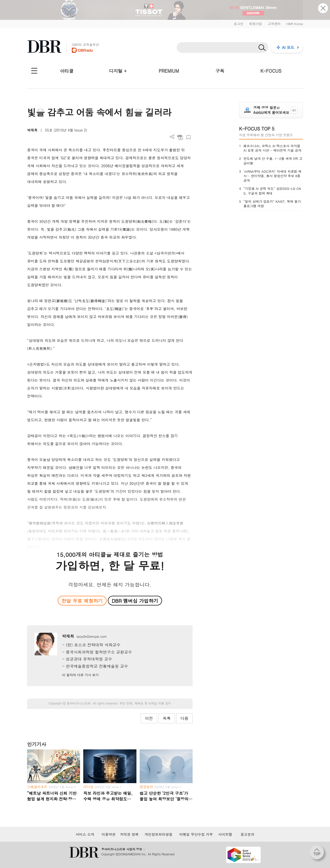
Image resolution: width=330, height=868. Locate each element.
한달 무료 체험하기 (82, 601)
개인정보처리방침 (159, 834)
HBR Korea (295, 24)
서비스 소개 (85, 834)
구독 (220, 71)
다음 (184, 718)
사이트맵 (225, 834)
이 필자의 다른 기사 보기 (80, 675)
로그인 (238, 24)
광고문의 (247, 834)
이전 (149, 718)
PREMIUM (169, 71)
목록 (167, 718)
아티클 (67, 71)
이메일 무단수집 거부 (196, 834)
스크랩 (188, 137)
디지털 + (118, 71)
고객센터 (274, 24)
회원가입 (255, 24)
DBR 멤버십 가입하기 (135, 601)
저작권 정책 (129, 834)
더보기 (172, 137)
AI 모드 (288, 47)
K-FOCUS (271, 71)
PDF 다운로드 (180, 137)
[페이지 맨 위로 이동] (318, 854)
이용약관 (109, 834)
